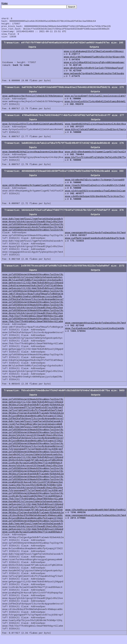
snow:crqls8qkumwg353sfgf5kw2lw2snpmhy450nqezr (94, 55)
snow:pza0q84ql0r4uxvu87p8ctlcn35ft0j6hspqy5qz (33, 486)
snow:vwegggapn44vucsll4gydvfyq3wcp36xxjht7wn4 (33, 231)
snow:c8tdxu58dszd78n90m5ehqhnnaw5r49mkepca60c (33, 519)
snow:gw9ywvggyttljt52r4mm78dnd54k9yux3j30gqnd (33, 287)
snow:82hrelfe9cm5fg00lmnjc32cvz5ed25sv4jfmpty (96, 133)
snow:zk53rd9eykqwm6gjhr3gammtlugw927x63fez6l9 (95, 156)
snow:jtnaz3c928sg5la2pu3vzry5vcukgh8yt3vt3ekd (95, 189)
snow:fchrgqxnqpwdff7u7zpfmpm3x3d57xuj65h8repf (33, 411)
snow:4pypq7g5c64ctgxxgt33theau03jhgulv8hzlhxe (33, 225)
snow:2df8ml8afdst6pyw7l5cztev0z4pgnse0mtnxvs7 (33, 303)
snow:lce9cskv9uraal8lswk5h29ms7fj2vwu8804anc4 (32, 467)
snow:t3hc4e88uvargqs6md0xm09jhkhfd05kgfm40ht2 (96, 514)
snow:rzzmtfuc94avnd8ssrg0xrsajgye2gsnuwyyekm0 (32, 428)
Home (5, 3)
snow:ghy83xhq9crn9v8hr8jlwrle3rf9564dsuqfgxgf (94, 72)
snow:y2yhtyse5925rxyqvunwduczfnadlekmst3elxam (95, 195)
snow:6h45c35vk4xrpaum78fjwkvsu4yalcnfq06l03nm (32, 464)
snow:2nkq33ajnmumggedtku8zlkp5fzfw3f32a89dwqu (33, 289)
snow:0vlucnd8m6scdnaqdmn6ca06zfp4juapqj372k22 (33, 420)
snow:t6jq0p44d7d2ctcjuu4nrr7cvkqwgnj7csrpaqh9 (95, 184)
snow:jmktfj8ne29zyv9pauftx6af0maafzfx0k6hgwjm (33, 298)
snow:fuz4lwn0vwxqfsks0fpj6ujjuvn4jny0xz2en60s (95, 332)
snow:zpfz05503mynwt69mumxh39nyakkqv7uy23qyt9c (33, 228)
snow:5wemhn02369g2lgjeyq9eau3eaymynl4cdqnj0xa (95, 128)
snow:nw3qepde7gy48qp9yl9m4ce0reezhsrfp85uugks (94, 77)
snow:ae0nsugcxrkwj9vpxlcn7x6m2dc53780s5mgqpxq (33, 100)
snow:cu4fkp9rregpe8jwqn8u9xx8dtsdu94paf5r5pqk (95, 242)
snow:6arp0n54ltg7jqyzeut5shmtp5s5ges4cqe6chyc (32, 281)
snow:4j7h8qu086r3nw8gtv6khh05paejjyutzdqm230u (32, 300)
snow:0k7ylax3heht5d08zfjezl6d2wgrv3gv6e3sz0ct (33, 284)
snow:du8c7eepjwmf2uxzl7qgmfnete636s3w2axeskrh (33, 223)
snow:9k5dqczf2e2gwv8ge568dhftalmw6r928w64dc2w (33, 409)
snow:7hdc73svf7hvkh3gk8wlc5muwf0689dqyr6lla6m (33, 320)
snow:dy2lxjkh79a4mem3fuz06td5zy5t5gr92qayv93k (94, 61)
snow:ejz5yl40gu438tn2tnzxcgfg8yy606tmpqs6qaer (94, 66)
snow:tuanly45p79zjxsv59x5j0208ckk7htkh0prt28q (32, 489)
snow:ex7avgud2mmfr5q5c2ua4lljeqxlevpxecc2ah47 (95, 100)
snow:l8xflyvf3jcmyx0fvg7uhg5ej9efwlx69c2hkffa (95, 161)
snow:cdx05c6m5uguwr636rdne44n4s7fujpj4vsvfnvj (95, 200)
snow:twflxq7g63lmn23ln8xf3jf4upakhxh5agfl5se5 (33, 414)
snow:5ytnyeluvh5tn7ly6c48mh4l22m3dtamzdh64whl (95, 105)
